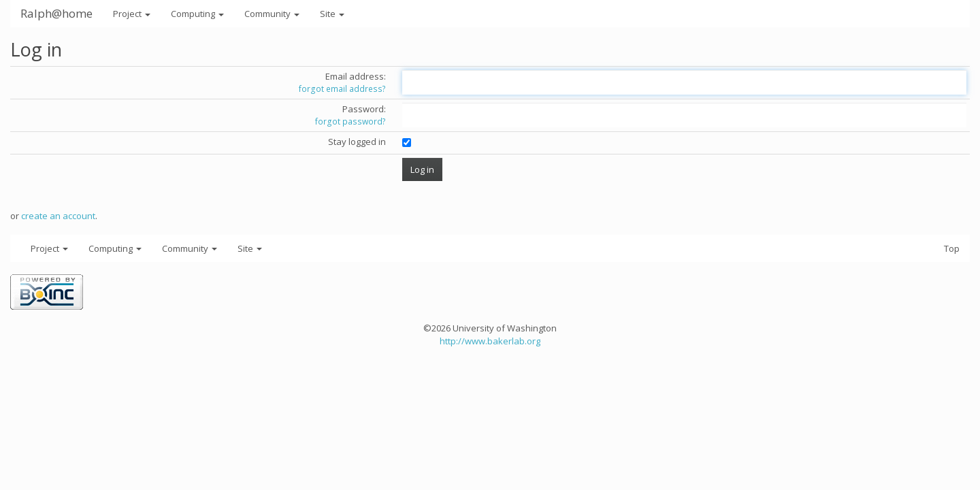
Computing (197, 14)
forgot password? (350, 121)
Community (272, 14)
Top (952, 248)
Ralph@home (56, 13)
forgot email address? (342, 89)
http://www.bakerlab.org (490, 341)
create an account (58, 216)
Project (132, 14)
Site (332, 14)
